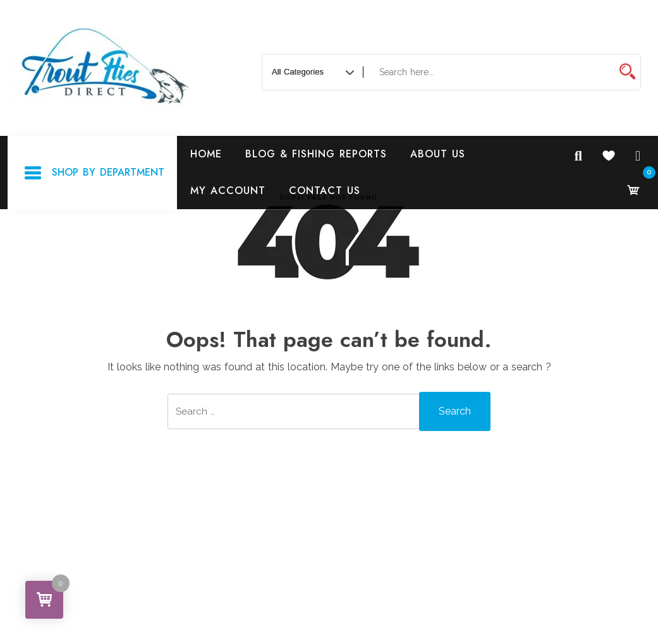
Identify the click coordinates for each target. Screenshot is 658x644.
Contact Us (325, 191)
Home (206, 154)
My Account (228, 191)
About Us (438, 154)
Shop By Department (94, 173)
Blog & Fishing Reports (316, 154)
